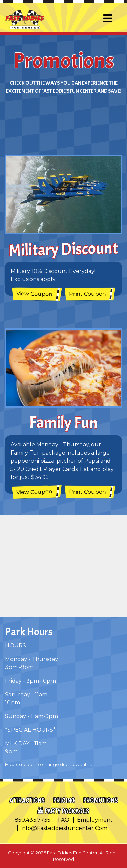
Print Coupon (87, 294)
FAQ (64, 820)
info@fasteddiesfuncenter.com (64, 828)
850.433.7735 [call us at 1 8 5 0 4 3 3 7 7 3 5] (33, 820)
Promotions (101, 800)
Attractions (27, 800)
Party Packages (67, 811)
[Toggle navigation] (108, 19)
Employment (95, 820)
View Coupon (34, 294)
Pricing (64, 800)
